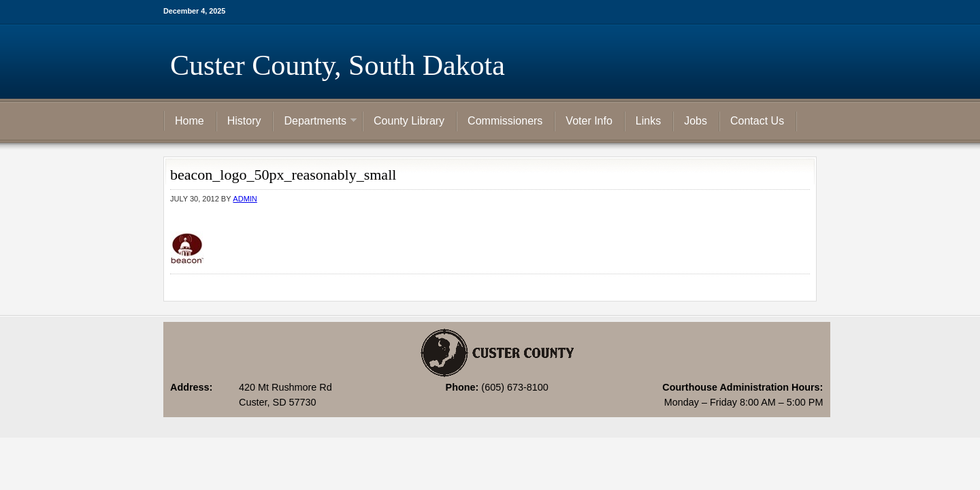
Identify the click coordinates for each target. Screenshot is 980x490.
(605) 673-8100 (514, 387)
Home (190, 121)
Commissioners (505, 121)
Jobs (696, 121)
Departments (315, 122)
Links (648, 121)
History (244, 121)
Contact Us (757, 121)
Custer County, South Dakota (338, 65)
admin (245, 199)
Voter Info (589, 121)
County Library (409, 121)
